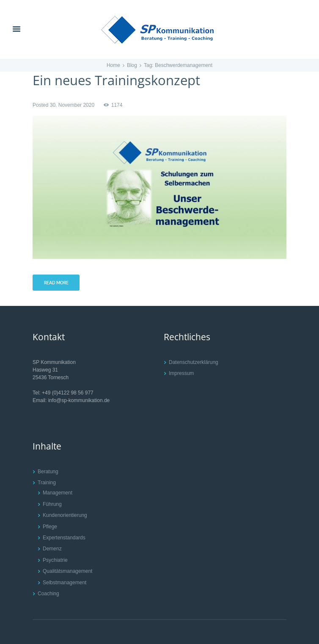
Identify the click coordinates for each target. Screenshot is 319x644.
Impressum (181, 373)
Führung (52, 504)
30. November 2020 (72, 105)
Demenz (52, 549)
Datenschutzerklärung (194, 362)
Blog (132, 65)
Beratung (48, 472)
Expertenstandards (64, 538)
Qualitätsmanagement (67, 571)
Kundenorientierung (65, 515)
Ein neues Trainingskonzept (116, 80)
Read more (56, 283)
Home (113, 65)
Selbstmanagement (65, 583)
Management (58, 493)
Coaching (48, 594)
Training (47, 483)
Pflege (50, 527)
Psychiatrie (55, 560)
